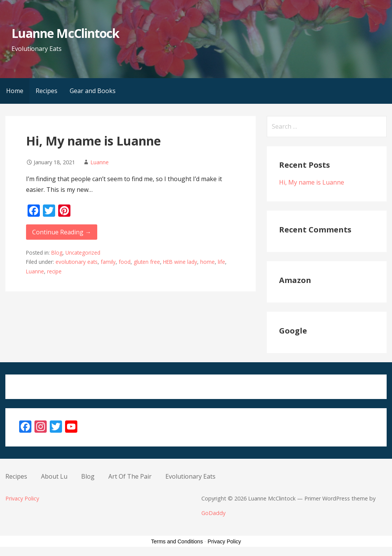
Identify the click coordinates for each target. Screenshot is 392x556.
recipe (54, 271)
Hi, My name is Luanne (93, 141)
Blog (57, 253)
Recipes (47, 91)
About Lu (54, 476)
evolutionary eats (77, 262)
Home (15, 91)
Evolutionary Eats (190, 476)
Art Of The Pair (130, 476)
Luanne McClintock (65, 33)
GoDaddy (213, 513)
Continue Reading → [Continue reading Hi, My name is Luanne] (62, 232)
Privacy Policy (22, 498)
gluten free (147, 262)
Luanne (100, 162)
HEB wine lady (180, 262)
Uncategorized (83, 253)
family (108, 262)
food (125, 262)
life (221, 262)
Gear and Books (93, 91)
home (207, 262)
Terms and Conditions (177, 541)
